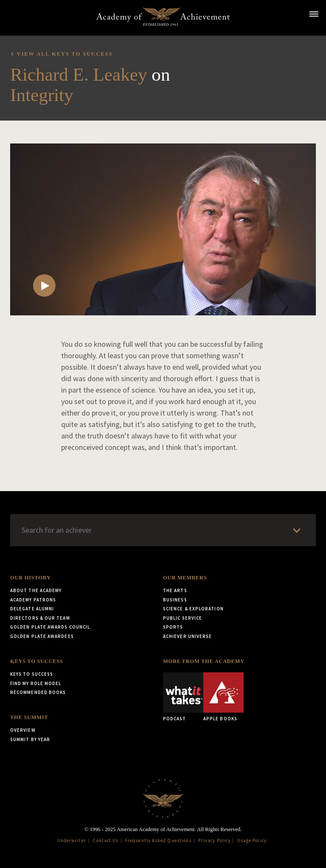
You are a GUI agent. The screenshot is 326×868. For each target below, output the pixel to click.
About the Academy (36, 590)
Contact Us (105, 840)
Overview (23, 730)
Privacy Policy (214, 840)
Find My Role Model (36, 683)
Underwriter (72, 840)
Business (175, 600)
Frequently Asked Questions (158, 840)
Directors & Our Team (40, 618)
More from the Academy (204, 661)
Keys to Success (37, 661)
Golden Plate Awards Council (50, 627)
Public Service (183, 618)
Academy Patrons (33, 600)
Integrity (42, 95)
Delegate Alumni (32, 609)
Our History (30, 578)
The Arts (175, 590)
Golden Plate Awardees (42, 636)
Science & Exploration (193, 609)
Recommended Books (38, 692)
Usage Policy (252, 840)
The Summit (29, 717)
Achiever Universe (187, 636)
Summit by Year (30, 739)
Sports (173, 627)
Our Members (185, 578)
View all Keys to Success (65, 54)
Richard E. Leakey (79, 74)
